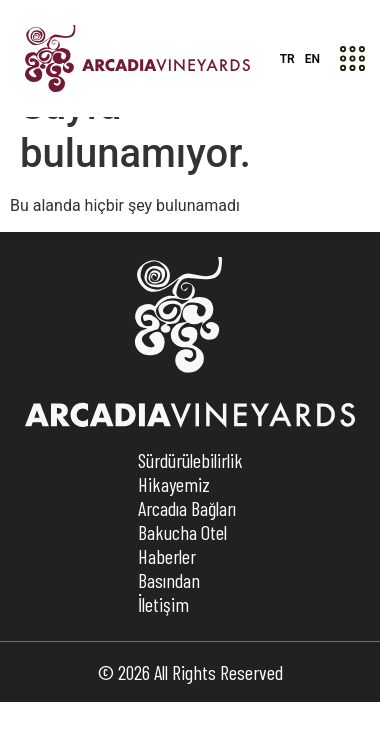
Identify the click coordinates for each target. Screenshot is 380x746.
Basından (169, 624)
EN (312, 59)
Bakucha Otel (182, 576)
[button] (352, 58)
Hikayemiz (174, 528)
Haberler (167, 600)
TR (287, 59)
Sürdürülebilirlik (190, 504)
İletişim (163, 648)
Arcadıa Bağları (187, 552)
